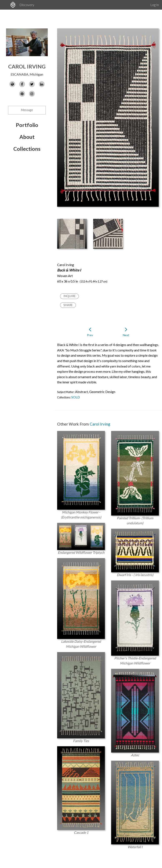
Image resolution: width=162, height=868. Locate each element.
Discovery (27, 5)
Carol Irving (27, 66)
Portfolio (27, 125)
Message (27, 110)
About (27, 137)
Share (68, 305)
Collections (27, 149)
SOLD (76, 397)
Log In (155, 5)
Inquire (70, 296)
